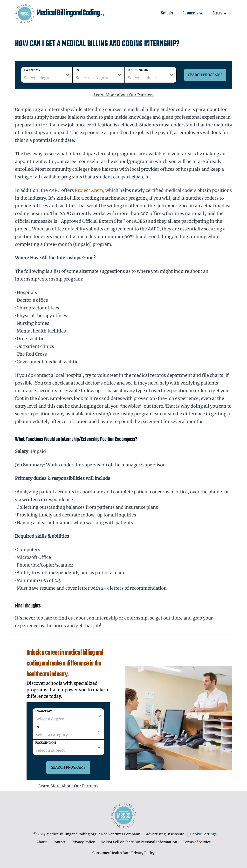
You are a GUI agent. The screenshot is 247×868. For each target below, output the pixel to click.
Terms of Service (197, 842)
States (220, 13)
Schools (167, 13)
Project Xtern (89, 190)
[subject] (151, 75)
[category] (99, 75)
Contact (59, 842)
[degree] (47, 75)
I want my (32, 70)
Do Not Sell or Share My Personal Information (139, 842)
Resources (193, 13)
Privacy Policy (83, 842)
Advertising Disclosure (165, 834)
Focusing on (138, 70)
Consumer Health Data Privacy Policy (123, 853)
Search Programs (205, 75)
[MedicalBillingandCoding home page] (25, 13)
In (77, 70)
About (42, 842)
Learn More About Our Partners (124, 95)
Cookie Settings (203, 834)
